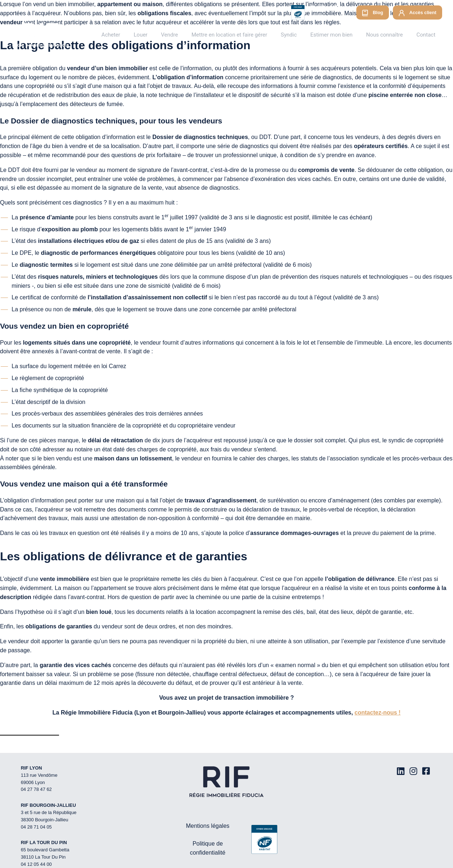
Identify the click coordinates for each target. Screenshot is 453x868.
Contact (427, 35)
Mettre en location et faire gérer (247, 34)
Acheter (139, 34)
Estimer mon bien (341, 34)
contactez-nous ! (377, 713)
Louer (166, 34)
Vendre (192, 34)
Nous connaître (390, 34)
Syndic (302, 34)
